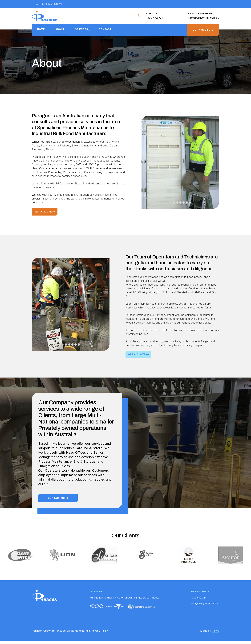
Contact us (56, 501)
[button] (171, 206)
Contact (113, 32)
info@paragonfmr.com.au (204, 18)
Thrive (215, 634)
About (63, 32)
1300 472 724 (155, 18)
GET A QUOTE (200, 32)
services (87, 32)
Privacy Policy (100, 634)
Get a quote (43, 215)
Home (42, 32)
